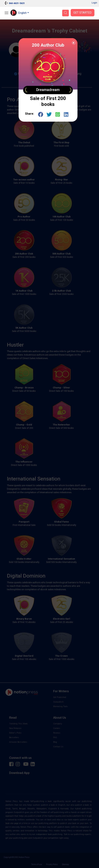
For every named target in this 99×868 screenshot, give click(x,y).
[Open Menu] (6, 13)
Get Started (83, 13)
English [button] (23, 13)
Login (94, 3)
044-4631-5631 (17, 3)
